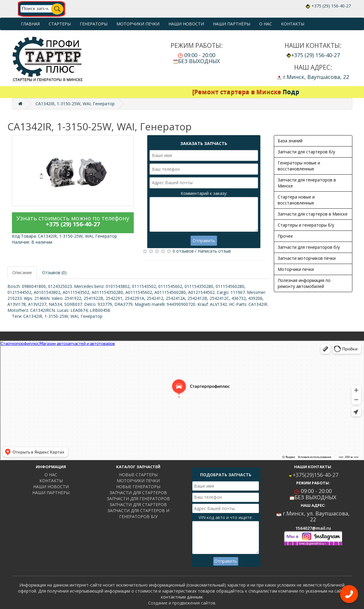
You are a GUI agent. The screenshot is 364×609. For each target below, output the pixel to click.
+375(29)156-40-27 (315, 475)
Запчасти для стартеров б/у (306, 152)
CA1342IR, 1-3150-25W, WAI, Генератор (75, 104)
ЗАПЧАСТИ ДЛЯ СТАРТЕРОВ (138, 493)
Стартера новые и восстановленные (296, 200)
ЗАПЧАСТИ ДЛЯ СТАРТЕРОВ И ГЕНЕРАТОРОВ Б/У (138, 513)
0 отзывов (183, 251)
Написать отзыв (214, 251)
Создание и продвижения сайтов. (182, 603)
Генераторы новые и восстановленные (299, 166)
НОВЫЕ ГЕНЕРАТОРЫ (138, 487)
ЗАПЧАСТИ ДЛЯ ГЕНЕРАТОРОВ (138, 499)
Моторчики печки (296, 269)
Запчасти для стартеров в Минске (313, 214)
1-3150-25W (56, 316)
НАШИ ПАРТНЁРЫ (232, 24)
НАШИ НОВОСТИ (186, 24)
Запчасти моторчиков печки (307, 258)
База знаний (290, 141)
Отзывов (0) (54, 273)
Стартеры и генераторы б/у (306, 225)
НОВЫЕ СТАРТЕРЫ (138, 475)
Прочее (285, 236)
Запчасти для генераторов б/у (309, 247)
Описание (22, 273)
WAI (74, 316)
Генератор (92, 316)
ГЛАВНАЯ (30, 24)
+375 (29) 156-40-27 (331, 6)
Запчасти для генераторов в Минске (307, 183)
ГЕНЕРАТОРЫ (94, 24)
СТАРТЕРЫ (60, 24)
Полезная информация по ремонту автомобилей (304, 283)
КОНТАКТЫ (293, 24)
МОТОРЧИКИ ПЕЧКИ (138, 24)
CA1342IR (33, 316)
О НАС (266, 24)
